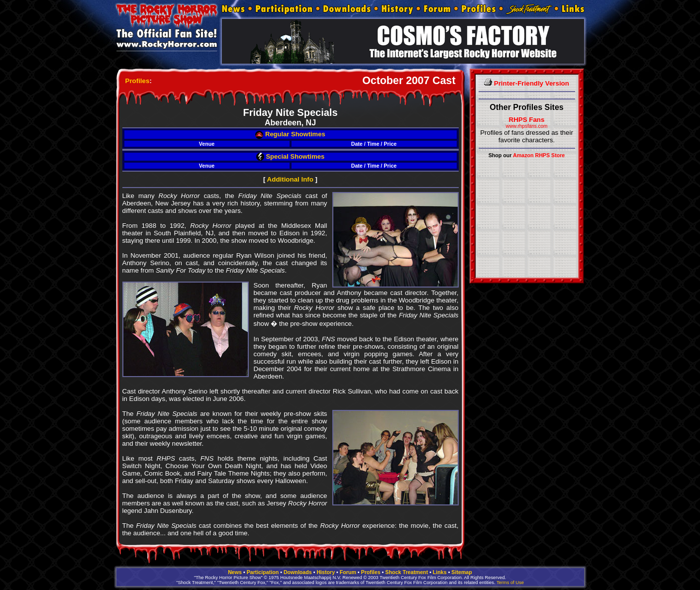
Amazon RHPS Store (539, 155)
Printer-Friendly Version (527, 83)
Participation (263, 572)
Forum (348, 572)
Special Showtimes (290, 156)
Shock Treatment (406, 572)
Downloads (298, 572)
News (235, 572)
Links (440, 572)
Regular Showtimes (290, 134)
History (326, 572)
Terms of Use (510, 583)
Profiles (138, 81)
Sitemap (461, 572)
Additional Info (290, 179)
